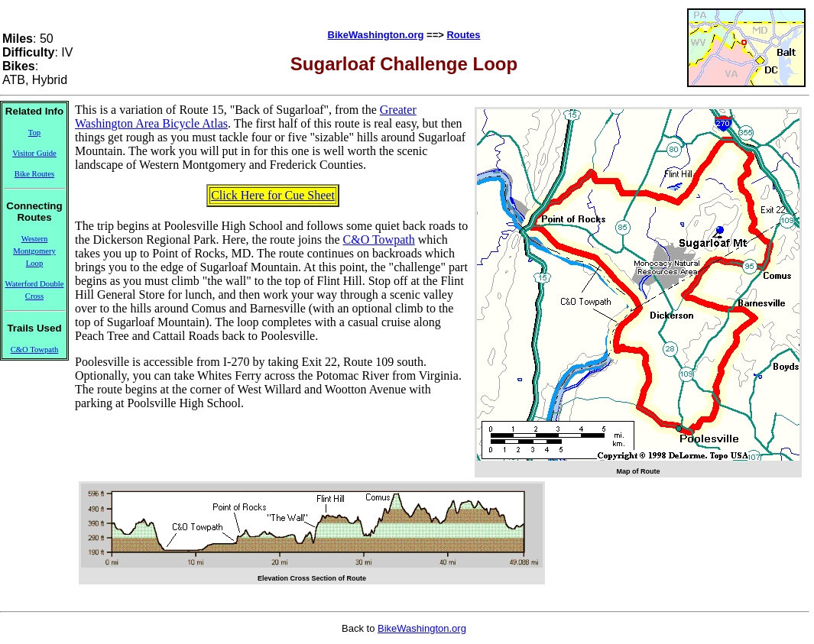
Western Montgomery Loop (34, 251)
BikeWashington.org (376, 35)
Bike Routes (34, 174)
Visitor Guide (34, 153)
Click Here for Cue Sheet (273, 195)
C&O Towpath (35, 350)
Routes (463, 35)
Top (34, 133)
